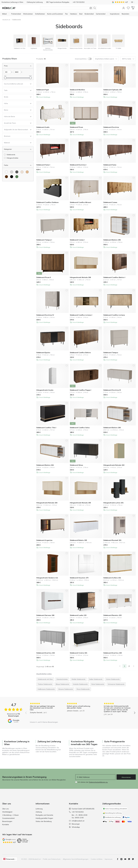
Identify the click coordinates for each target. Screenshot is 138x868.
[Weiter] (134, 666)
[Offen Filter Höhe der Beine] (16, 116)
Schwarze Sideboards (116, 684)
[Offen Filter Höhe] (16, 103)
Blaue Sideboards (62, 684)
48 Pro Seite (128, 59)
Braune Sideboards (66, 689)
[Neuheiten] (125, 14)
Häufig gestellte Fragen (44, 818)
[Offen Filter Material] (16, 143)
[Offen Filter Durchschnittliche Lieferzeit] (16, 84)
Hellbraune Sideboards (46, 689)
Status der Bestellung (44, 821)
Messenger (74, 824)
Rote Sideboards (98, 684)
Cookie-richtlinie (97, 859)
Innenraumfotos (81, 59)
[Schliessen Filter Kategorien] (16, 149)
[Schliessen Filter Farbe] (16, 165)
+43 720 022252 (76, 812)
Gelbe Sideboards (96, 679)
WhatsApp (74, 827)
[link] (120, 666)
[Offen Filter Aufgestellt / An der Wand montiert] (16, 130)
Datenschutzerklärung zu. (98, 782)
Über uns (6, 809)
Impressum (109, 859)
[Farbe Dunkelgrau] (17, 172)
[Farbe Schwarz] (12, 177)
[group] (43, 711)
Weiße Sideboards (78, 679)
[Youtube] (126, 859)
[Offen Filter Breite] (16, 97)
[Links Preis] (7, 72)
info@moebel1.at (77, 821)
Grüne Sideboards (113, 679)
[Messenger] (130, 859)
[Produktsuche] (68, 8)
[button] (124, 8)
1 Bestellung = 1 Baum (10, 815)
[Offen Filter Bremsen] (16, 136)
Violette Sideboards (80, 684)
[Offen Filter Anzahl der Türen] (16, 123)
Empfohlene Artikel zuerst (106, 59)
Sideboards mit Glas (45, 679)
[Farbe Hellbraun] (27, 172)
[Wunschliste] (128, 8)
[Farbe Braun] (6, 177)
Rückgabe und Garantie (44, 815)
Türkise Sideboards (45, 684)
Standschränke (62, 679)
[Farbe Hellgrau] (12, 172)
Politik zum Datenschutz (52, 859)
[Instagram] (122, 859)
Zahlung (39, 812)
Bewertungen (7, 821)
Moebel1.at (6, 20)
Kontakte (6, 825)
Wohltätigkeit (7, 812)
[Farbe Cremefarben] (22, 172)
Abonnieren (126, 777)
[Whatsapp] (134, 859)
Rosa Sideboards (83, 689)
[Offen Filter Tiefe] (16, 90)
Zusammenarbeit (8, 818)
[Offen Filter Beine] (16, 110)
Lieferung (39, 809)
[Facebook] (118, 859)
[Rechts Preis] (17, 72)
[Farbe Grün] (17, 177)
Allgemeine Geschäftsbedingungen (76, 859)
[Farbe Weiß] (6, 172)
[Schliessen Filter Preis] (16, 66)
